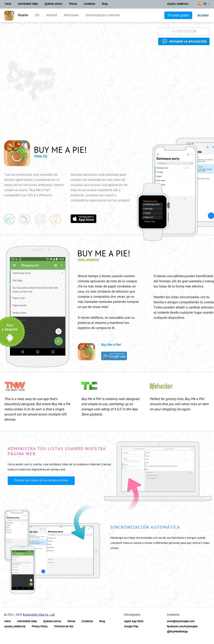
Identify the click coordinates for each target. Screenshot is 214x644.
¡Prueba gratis (178, 15)
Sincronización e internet (103, 16)
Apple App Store (134, 622)
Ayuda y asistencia (178, 4)
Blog (105, 4)
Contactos (89, 4)
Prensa (73, 4)
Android (52, 16)
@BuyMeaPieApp (177, 632)
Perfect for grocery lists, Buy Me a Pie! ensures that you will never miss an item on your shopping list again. (179, 405)
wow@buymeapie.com (181, 622)
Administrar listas (28, 4)
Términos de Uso (64, 627)
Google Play (131, 627)
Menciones (71, 16)
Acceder (203, 16)
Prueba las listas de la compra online (41, 481)
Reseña (23, 16)
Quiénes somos (53, 4)
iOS (37, 16)
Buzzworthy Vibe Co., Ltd (39, 615)
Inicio (8, 4)
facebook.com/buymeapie (182, 627)
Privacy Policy (40, 627)
